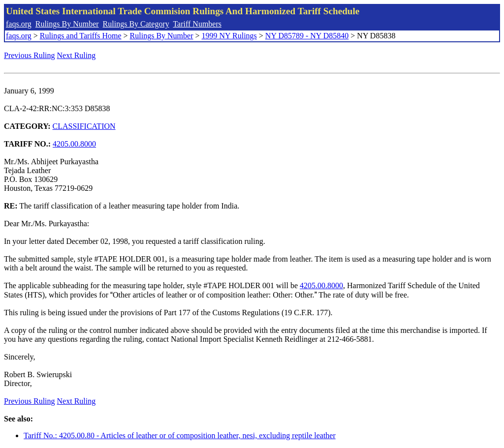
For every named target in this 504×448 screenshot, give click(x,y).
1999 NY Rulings (229, 36)
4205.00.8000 (74, 144)
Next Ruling (77, 55)
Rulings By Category (136, 24)
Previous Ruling (30, 55)
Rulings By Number (67, 24)
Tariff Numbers (197, 24)
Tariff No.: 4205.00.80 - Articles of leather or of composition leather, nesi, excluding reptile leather (180, 435)
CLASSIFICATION (84, 126)
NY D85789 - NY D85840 (307, 36)
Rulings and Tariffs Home (81, 36)
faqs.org (19, 24)
